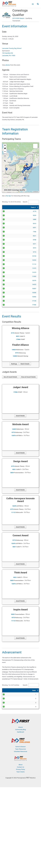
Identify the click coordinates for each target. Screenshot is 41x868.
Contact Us (20, 767)
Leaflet (21, 192)
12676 (9, 280)
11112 (9, 264)
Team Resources (21, 749)
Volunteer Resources (21, 751)
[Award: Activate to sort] (29, 690)
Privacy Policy (20, 769)
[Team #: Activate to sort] (8, 207)
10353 (9, 260)
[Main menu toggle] (33, 4)
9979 (14, 694)
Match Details (25, 364)
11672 (9, 268)
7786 (9, 232)
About (20, 765)
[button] (38, 4)
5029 (9, 215)
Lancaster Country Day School (12, 48)
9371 (9, 244)
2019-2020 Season (18, 18)
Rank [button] (5, 690)
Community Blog (20, 729)
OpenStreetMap (29, 192)
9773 (9, 252)
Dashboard (20, 732)
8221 (9, 236)
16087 (9, 289)
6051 (9, 227)
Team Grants (21, 772)
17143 (9, 301)
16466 (9, 297)
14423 (9, 284)
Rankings (14, 364)
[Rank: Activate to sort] (6, 690)
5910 (9, 223)
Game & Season (20, 747)
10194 (9, 256)
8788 (9, 240)
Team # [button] (8, 207)
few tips (9, 196)
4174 (9, 211)
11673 (9, 272)
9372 (9, 248)
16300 (9, 293)
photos (8, 65)
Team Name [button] (17, 207)
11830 (9, 276)
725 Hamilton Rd (7, 53)
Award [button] (21, 690)
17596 (9, 305)
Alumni (20, 727)
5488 (9, 219)
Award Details (20, 416)
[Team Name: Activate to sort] (26, 207)
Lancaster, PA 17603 (9, 55)
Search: (25, 202)
